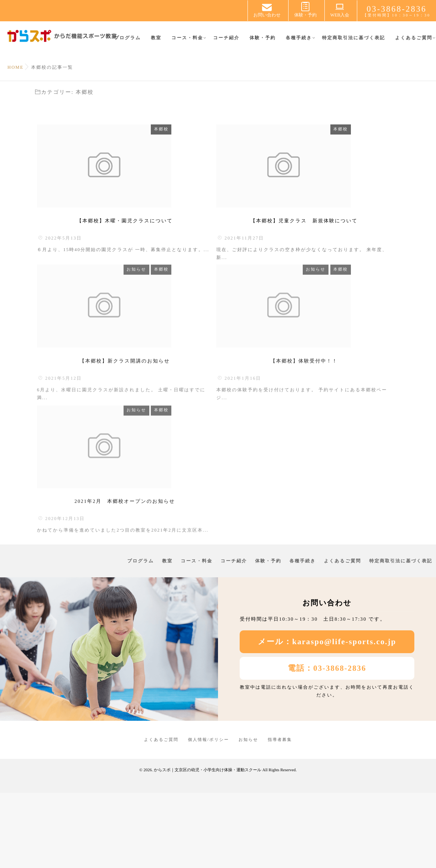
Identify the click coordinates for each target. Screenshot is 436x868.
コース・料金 (187, 42)
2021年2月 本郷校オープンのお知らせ (125, 573)
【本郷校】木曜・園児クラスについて (125, 246)
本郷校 (202, 129)
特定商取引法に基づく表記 (354, 42)
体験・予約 (262, 42)
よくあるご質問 (414, 42)
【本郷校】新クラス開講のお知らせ (125, 407)
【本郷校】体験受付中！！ (304, 407)
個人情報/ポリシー (209, 816)
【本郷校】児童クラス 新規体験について (304, 246)
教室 (156, 42)
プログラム (127, 42)
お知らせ (177, 290)
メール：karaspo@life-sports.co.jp (327, 718)
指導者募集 (280, 816)
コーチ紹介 (226, 42)
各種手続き (299, 42)
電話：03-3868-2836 (327, 744)
